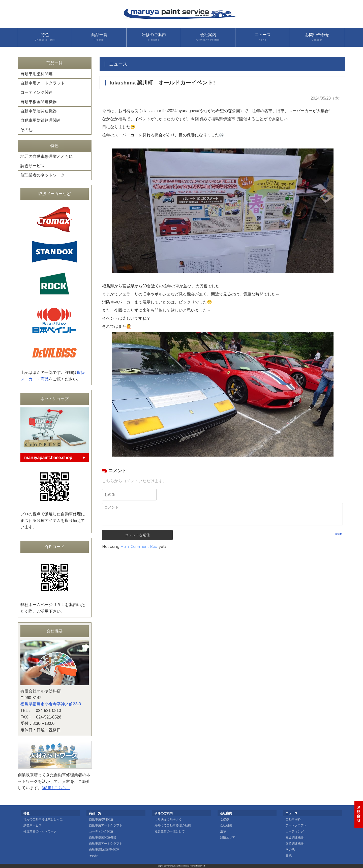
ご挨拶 (225, 819)
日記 (289, 856)
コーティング (295, 831)
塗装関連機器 (295, 844)
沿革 (223, 831)
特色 (45, 37)
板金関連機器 (295, 837)
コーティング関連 (37, 92)
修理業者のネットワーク (43, 175)
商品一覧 (99, 37)
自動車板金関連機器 (39, 102)
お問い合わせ (317, 37)
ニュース (263, 37)
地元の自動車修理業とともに (47, 156)
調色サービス (33, 166)
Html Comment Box (139, 547)
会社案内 (208, 37)
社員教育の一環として (170, 831)
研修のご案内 (154, 37)
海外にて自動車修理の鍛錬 (173, 825)
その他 (26, 130)
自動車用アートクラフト (43, 83)
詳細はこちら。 (56, 788)
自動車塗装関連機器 (39, 111)
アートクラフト (296, 825)
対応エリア (228, 837)
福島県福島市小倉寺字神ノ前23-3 (51, 704)
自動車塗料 (293, 819)
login (339, 534)
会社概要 (226, 825)
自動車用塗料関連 (37, 74)
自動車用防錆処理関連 (41, 120)
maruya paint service (178, 866)
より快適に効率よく (168, 819)
